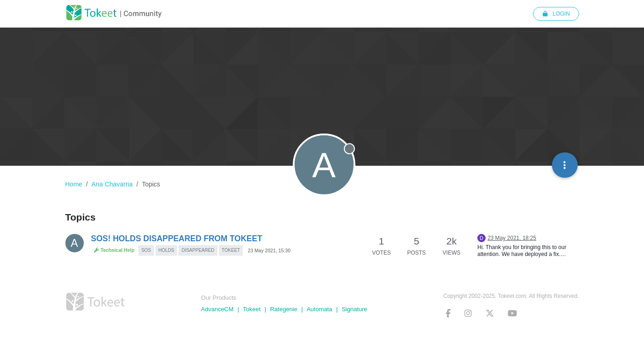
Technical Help (114, 250)
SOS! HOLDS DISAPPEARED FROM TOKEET (177, 238)
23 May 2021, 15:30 (269, 250)
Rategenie (284, 309)
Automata (319, 309)
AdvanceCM (218, 309)
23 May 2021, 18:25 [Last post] (512, 238)
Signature (354, 309)
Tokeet (252, 309)
